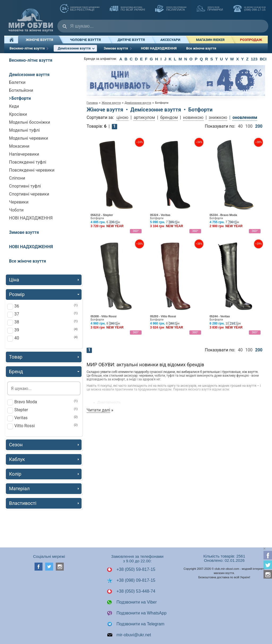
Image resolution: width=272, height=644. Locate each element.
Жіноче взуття (39, 40)
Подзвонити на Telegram (136, 624)
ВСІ (263, 59)
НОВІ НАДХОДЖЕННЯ (159, 48)
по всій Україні (127, 9)
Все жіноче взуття (201, 48)
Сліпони (17, 178)
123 (254, 59)
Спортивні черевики (29, 194)
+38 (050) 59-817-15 (131, 570)
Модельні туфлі (24, 130)
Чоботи (16, 210)
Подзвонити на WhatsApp (137, 613)
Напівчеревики (24, 154)
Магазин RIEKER (210, 40)
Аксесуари (170, 40)
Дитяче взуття (131, 40)
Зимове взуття (120, 49)
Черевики (19, 202)
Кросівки (18, 114)
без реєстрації (80, 9)
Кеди (14, 106)
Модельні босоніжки (29, 122)
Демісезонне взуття (77, 48)
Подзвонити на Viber (132, 602)
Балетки (17, 82)
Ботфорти (20, 98)
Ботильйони (21, 90)
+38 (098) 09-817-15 (131, 580)
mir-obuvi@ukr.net (129, 635)
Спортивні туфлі (25, 186)
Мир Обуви (31, 18)
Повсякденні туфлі (28, 162)
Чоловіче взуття (85, 40)
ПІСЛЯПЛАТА (171, 9)
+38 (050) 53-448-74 (131, 591)
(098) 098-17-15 (249, 9)
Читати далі (98, 410)
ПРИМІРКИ (210, 9)
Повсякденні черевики (32, 170)
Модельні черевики (29, 138)
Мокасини (19, 146)
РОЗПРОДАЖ (251, 40)
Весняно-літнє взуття (32, 49)
